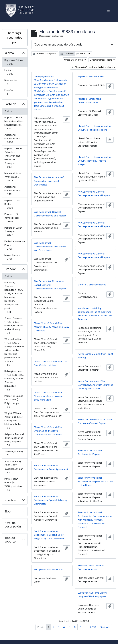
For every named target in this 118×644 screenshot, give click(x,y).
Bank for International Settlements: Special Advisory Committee (51, 500)
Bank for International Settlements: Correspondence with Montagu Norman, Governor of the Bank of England (95, 520)
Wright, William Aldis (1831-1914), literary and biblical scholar (14, 421)
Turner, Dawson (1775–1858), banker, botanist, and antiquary (14, 326)
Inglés (14, 72)
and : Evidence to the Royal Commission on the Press (48, 431)
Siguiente (105, 627)
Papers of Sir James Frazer (14, 218)
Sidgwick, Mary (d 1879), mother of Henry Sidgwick (14, 440)
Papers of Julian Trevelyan (14, 231)
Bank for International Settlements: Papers (90, 452)
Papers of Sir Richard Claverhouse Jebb (89, 101)
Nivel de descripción (13, 525)
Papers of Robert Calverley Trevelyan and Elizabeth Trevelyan (14, 158)
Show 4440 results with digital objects (93, 67)
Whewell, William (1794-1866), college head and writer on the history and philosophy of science (14, 352)
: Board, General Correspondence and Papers (50, 285)
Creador (10, 269)
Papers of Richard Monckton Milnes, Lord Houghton (14, 123)
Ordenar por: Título (74, 60)
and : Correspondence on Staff (49, 396)
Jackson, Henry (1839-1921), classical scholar (14, 467)
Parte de (10, 104)
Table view (83, 54)
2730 (93, 627)
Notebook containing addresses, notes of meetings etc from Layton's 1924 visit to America (95, 314)
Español (12, 92)
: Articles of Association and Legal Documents (49, 181)
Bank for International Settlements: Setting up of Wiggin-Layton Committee (49, 535)
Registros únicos (14, 62)
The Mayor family (14, 453)
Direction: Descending (101, 60)
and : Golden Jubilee (51, 363)
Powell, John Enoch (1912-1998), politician (13, 484)
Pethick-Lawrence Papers (15, 245)
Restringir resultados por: (15, 38)
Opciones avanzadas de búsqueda (58, 44)
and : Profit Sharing (95, 356)
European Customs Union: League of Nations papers (92, 595)
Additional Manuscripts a (14, 139)
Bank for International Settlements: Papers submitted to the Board (95, 481)
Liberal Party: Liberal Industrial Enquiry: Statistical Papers (94, 128)
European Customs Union (48, 569)
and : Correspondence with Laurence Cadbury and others (95, 385)
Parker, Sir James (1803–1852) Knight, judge (14, 401)
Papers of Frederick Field (91, 76)
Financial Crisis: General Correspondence (91, 567)
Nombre (10, 500)
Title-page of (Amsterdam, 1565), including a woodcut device (51, 93)
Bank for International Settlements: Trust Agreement (51, 467)
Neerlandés (12, 82)
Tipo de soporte (10, 540)
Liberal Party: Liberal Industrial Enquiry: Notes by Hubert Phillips (94, 161)
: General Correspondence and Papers (94, 194)
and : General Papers (95, 421)
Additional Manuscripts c (14, 190)
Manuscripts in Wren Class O (14, 177)
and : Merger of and (52, 327)
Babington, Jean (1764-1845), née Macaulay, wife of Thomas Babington (14, 380)
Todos (8, 111)
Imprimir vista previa (45, 54)
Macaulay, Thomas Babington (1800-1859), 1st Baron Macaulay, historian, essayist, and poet (14, 297)
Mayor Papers (14, 257)
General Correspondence (92, 285)
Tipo (8, 511)
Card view (67, 54)
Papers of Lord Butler (14, 204)
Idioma (9, 53)
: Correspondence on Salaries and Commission (50, 247)
